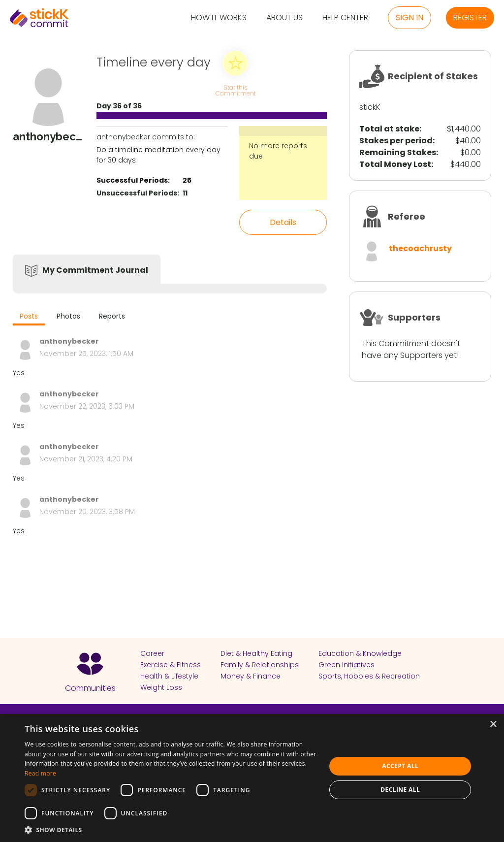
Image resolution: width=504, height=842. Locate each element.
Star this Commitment (235, 90)
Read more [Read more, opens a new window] (40, 773)
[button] (171, 830)
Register (470, 17)
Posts (29, 316)
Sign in (409, 17)
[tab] (29, 317)
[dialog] (252, 778)
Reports (112, 316)
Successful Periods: (133, 180)
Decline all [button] (400, 790)
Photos (68, 316)
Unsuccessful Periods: (138, 193)
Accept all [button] (400, 766)
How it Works (219, 18)
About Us (284, 18)
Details (283, 222)
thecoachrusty (420, 248)
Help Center (345, 18)
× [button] (493, 725)
